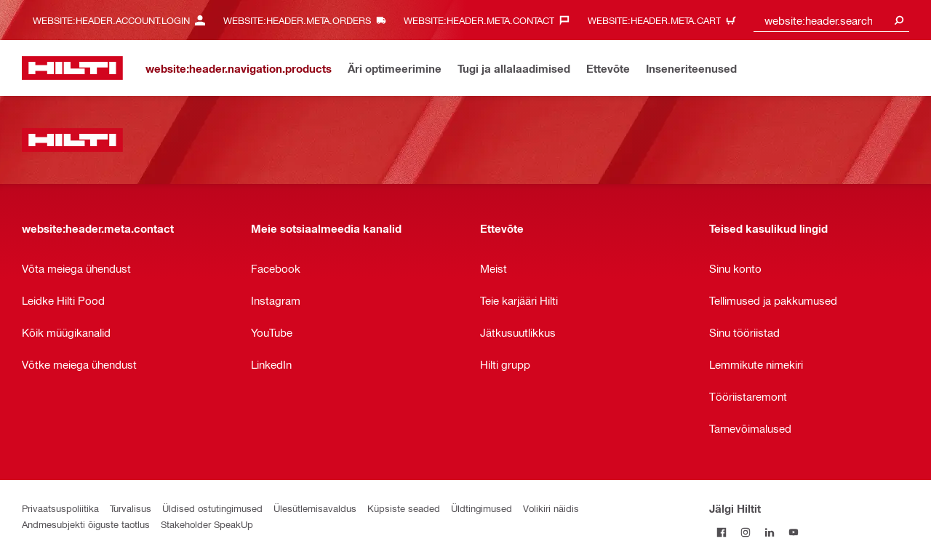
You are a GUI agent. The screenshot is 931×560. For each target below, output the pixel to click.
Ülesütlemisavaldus (315, 508)
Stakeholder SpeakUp (207, 524)
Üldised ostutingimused (212, 508)
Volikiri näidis (551, 508)
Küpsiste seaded (404, 508)
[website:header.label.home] (72, 68)
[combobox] (831, 20)
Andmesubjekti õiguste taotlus (86, 524)
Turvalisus (131, 508)
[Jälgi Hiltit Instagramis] (745, 532)
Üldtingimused (482, 508)
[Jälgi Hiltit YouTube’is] (793, 532)
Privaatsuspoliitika (60, 508)
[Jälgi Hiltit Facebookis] (721, 532)
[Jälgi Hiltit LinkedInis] (769, 532)
